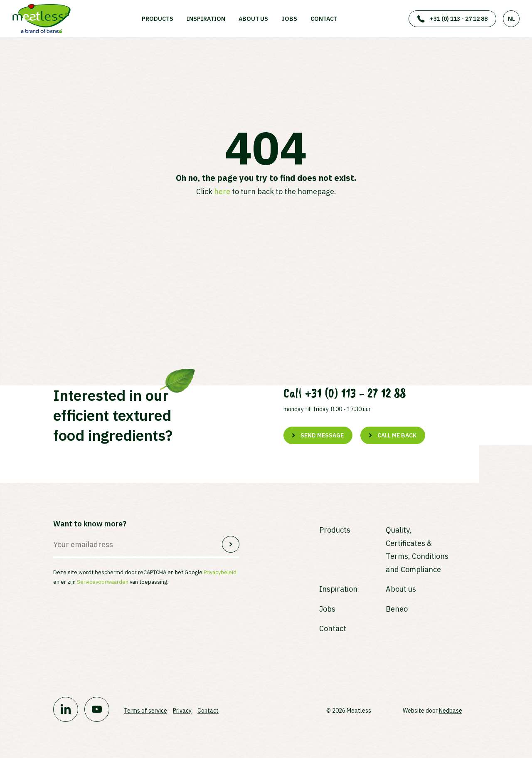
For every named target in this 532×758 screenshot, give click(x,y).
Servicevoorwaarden (103, 582)
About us (253, 19)
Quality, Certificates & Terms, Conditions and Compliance (417, 550)
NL (511, 19)
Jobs (289, 19)
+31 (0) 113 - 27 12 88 (459, 19)
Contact (324, 19)
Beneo (397, 609)
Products (158, 19)
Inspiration (206, 19)
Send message (322, 435)
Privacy (182, 711)
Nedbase (451, 711)
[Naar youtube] (97, 709)
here (222, 191)
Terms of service (145, 711)
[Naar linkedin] (66, 709)
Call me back (397, 435)
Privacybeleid (220, 572)
